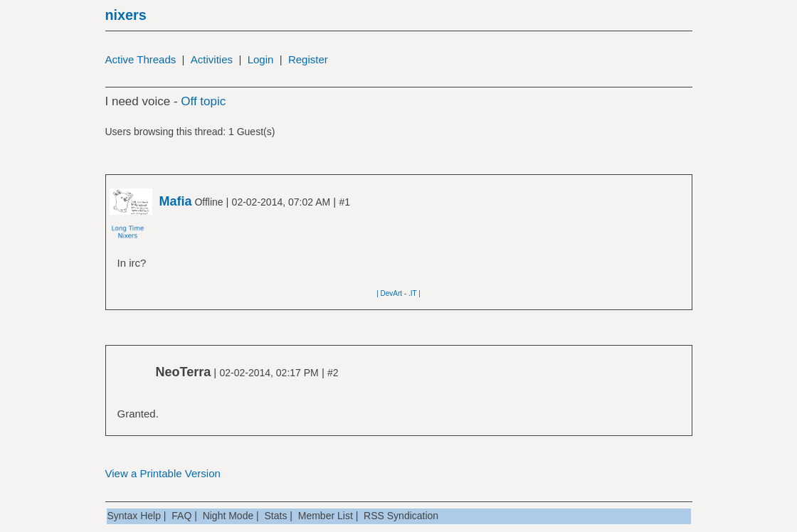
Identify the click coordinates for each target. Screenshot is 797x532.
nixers (126, 15)
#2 (333, 373)
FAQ (181, 516)
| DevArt (389, 293)
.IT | (415, 293)
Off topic (203, 101)
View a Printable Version (163, 473)
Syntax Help (134, 516)
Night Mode (228, 516)
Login (261, 59)
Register (308, 59)
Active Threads (141, 59)
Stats (276, 516)
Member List (326, 516)
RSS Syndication (401, 516)
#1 (344, 202)
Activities (212, 59)
